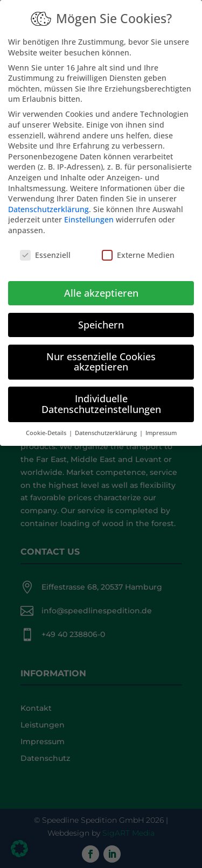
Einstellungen (89, 211)
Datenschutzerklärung (48, 200)
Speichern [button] (101, 316)
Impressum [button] (161, 424)
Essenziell (45, 246)
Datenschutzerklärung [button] (107, 424)
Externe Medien (138, 246)
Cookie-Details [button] (47, 424)
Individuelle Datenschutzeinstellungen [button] (101, 395)
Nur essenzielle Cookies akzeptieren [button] (101, 353)
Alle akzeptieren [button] (101, 284)
